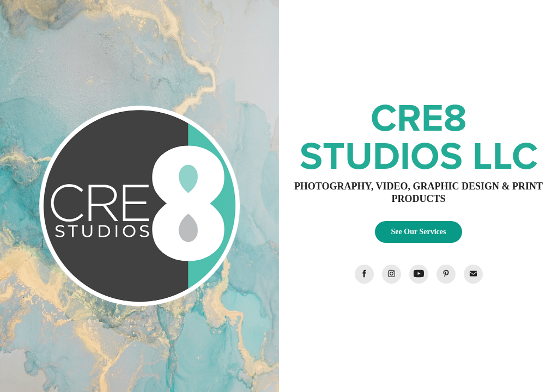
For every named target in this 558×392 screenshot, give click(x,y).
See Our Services (419, 232)
